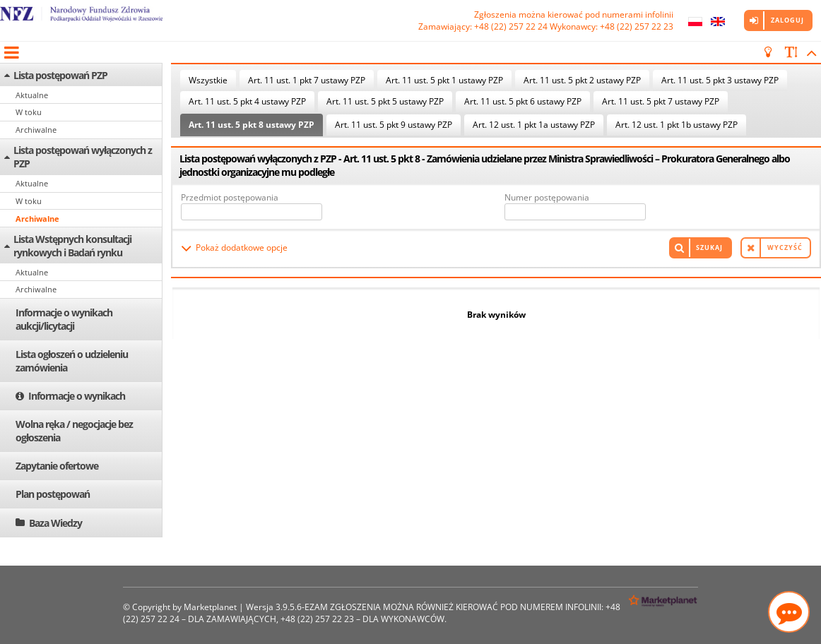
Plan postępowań (53, 494)
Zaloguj (787, 20)
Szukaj (709, 248)
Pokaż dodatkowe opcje (242, 248)
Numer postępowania (547, 197)
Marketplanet (210, 607)
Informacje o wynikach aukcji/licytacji (64, 319)
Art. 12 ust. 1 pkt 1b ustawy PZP (677, 125)
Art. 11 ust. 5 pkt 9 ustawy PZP (394, 125)
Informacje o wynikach (77, 396)
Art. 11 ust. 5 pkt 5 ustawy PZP (385, 101)
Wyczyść (785, 248)
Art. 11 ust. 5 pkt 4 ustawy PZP (247, 101)
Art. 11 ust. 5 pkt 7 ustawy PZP (661, 101)
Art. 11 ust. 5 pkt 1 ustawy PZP (444, 80)
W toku (29, 112)
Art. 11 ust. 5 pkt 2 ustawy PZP (582, 80)
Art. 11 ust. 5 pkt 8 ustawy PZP (252, 125)
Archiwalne (36, 130)
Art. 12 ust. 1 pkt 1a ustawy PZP (534, 125)
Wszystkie (208, 80)
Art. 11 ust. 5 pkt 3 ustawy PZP (720, 80)
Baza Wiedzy (55, 523)
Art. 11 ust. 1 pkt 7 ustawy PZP (307, 80)
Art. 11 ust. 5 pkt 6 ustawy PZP (523, 101)
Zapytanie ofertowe (57, 466)
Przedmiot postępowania (230, 197)
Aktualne (32, 95)
